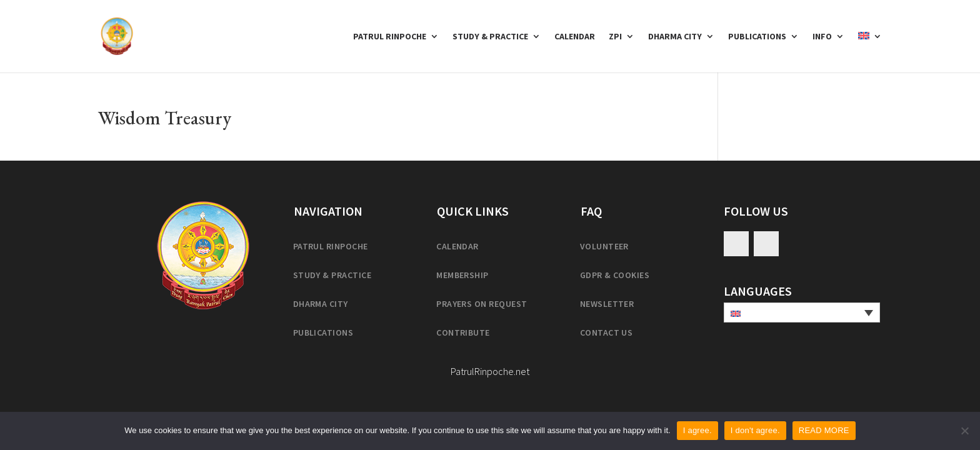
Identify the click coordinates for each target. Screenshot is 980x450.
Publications (757, 37)
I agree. (697, 430)
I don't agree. (755, 430)
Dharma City (675, 37)
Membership (462, 275)
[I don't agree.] (964, 431)
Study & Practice (490, 37)
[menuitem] (870, 52)
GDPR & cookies (615, 275)
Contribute (463, 332)
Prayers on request (482, 304)
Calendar (575, 37)
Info (822, 37)
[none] (802, 312)
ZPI (615, 37)
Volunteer (604, 246)
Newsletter (607, 304)
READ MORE (824, 430)
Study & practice (332, 275)
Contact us (607, 332)
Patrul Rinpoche (390, 37)
